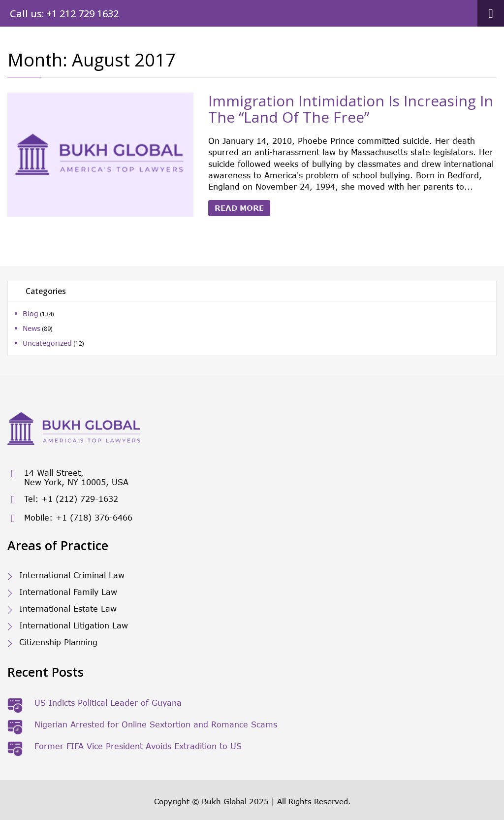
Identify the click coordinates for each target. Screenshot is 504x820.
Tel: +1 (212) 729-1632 (63, 500)
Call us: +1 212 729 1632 (64, 14)
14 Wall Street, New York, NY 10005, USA (68, 477)
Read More (239, 208)
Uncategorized (47, 343)
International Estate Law (68, 608)
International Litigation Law (74, 625)
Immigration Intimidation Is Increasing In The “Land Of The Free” (351, 109)
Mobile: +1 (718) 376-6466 (70, 518)
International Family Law (68, 592)
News (31, 328)
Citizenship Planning (58, 642)
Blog (31, 313)
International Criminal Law (72, 575)
